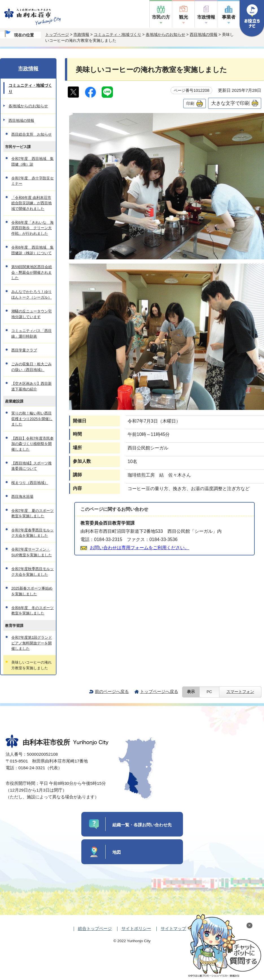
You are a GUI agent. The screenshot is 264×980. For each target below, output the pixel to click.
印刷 (190, 103)
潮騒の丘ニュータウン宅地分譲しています (31, 314)
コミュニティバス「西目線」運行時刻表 (31, 333)
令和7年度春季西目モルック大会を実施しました (32, 533)
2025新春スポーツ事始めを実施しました (32, 591)
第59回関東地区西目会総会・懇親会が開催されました (32, 272)
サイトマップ (173, 928)
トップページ (57, 34)
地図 (117, 852)
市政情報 (206, 17)
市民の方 (161, 17)
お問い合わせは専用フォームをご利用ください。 (139, 548)
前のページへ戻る (112, 691)
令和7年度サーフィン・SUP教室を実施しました (32, 552)
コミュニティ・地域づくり (117, 34)
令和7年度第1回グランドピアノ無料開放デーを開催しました (32, 643)
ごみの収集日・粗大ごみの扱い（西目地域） (31, 367)
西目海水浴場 (22, 496)
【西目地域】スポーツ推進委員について (31, 466)
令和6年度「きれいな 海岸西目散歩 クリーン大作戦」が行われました (32, 228)
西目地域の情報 (204, 34)
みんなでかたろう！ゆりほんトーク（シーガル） (31, 294)
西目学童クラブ (24, 350)
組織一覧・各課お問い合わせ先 (142, 825)
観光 (184, 17)
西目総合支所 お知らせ (31, 134)
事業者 (229, 17)
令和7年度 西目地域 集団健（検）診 (32, 161)
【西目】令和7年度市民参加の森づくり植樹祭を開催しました (32, 444)
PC (209, 692)
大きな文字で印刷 (230, 103)
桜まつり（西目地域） (30, 483)
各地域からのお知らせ (165, 34)
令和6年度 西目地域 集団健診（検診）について (32, 250)
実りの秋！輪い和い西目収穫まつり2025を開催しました (32, 419)
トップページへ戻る (159, 691)
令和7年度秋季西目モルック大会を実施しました (32, 572)
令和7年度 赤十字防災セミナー (32, 181)
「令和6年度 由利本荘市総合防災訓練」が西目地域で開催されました (31, 203)
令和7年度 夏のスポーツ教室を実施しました (32, 513)
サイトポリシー (136, 928)
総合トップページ (95, 928)
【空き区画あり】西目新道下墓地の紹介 (31, 386)
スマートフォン (240, 692)
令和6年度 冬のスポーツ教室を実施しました (32, 610)
